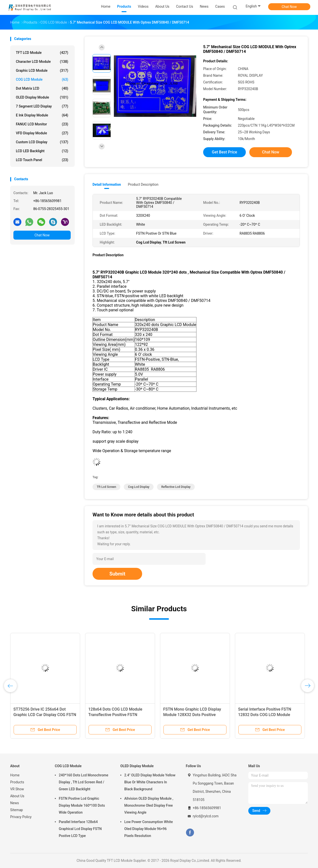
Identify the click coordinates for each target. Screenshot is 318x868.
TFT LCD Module (42, 53)
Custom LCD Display (42, 142)
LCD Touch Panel (42, 160)
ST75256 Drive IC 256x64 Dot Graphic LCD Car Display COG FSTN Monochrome (45, 715)
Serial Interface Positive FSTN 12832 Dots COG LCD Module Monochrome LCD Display (265, 715)
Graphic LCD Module (42, 71)
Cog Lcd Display (139, 487)
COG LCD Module (42, 79)
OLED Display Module (42, 97)
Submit (117, 574)
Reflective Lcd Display (176, 487)
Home (15, 775)
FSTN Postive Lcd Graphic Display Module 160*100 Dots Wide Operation (82, 805)
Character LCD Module (42, 62)
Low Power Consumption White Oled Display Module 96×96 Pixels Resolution (149, 829)
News (15, 803)
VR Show (17, 789)
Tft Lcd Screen (106, 487)
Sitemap (16, 810)
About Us (17, 796)
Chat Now (289, 7)
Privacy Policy (21, 817)
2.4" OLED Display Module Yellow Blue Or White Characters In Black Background (150, 782)
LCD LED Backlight (42, 151)
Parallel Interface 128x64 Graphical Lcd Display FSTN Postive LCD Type (80, 829)
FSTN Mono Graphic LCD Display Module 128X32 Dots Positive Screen (192, 715)
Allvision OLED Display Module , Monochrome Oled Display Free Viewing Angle (149, 805)
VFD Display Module (42, 133)
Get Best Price (224, 152)
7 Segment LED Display (42, 106)
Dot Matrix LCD (42, 88)
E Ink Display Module (42, 115)
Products (17, 782)
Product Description (143, 184)
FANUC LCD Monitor (42, 124)
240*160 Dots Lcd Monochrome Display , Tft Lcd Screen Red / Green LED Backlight (84, 782)
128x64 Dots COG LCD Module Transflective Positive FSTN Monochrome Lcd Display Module (118, 715)
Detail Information (107, 184)
